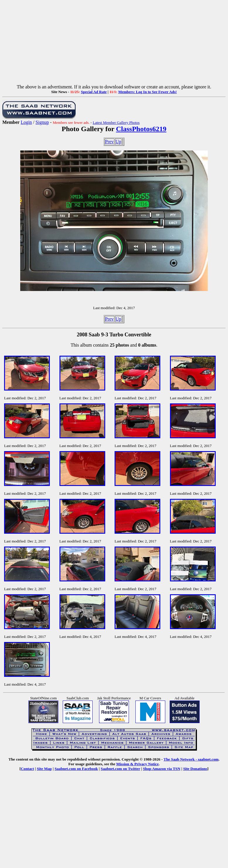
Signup (42, 122)
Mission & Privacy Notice (138, 764)
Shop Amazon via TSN (162, 769)
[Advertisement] (114, 43)
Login (26, 122)
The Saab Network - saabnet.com (191, 759)
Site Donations (195, 769)
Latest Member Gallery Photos (116, 123)
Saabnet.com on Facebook (76, 769)
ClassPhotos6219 (141, 129)
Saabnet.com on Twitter (121, 769)
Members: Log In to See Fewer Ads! (147, 92)
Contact (27, 769)
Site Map (44, 769)
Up (118, 142)
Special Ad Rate (94, 92)
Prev (109, 142)
